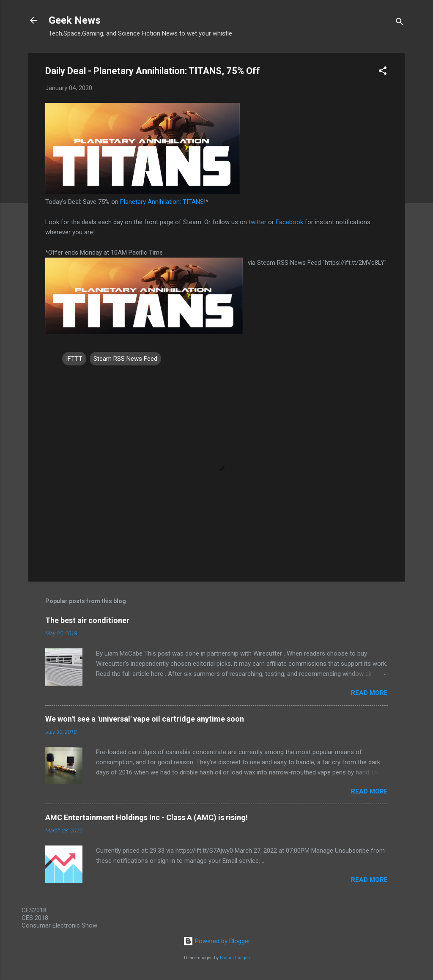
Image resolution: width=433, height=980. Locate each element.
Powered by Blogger (217, 941)
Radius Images (235, 958)
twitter (258, 222)
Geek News (75, 20)
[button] (383, 72)
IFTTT (74, 359)
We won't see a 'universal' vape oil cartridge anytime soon (145, 719)
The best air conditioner (87, 620)
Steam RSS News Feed (125, 359)
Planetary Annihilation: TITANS (162, 202)
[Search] (400, 23)
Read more (369, 693)
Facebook (289, 222)
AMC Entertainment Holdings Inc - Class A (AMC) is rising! (147, 817)
